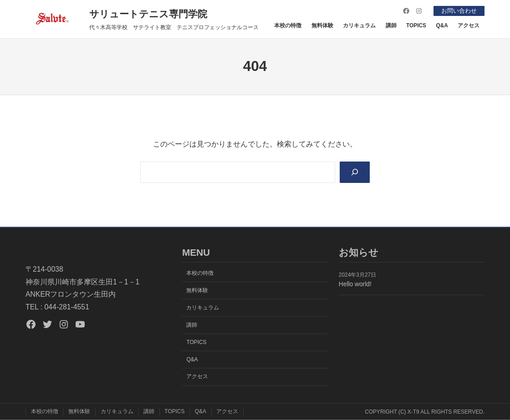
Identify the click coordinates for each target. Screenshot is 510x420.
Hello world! (355, 284)
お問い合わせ (457, 11)
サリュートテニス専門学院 (148, 14)
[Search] (354, 173)
